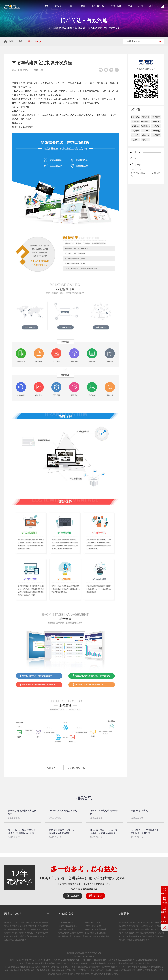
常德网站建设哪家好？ (128, 963)
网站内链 (146, 140)
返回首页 (51, 768)
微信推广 (156, 117)
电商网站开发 (98, 6)
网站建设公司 (135, 140)
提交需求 (98, 896)
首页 (47, 6)
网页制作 (135, 126)
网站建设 (59, 6)
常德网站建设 (135, 117)
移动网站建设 (135, 135)
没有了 (134, 158)
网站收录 (146, 135)
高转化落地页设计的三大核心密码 (145, 173)
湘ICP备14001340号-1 (53, 960)
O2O (146, 131)
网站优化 (156, 126)
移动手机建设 (146, 121)
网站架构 (156, 131)
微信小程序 (116, 6)
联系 (151, 6)
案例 (72, 6)
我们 (141, 6)
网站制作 (135, 121)
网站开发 (146, 117)
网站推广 (156, 135)
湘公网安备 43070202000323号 (121, 960)
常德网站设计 (23, 70)
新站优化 (156, 121)
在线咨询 (75, 896)
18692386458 (90, 889)
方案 (83, 6)
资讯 (130, 6)
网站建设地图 (144, 963)
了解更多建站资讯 (76, 768)
